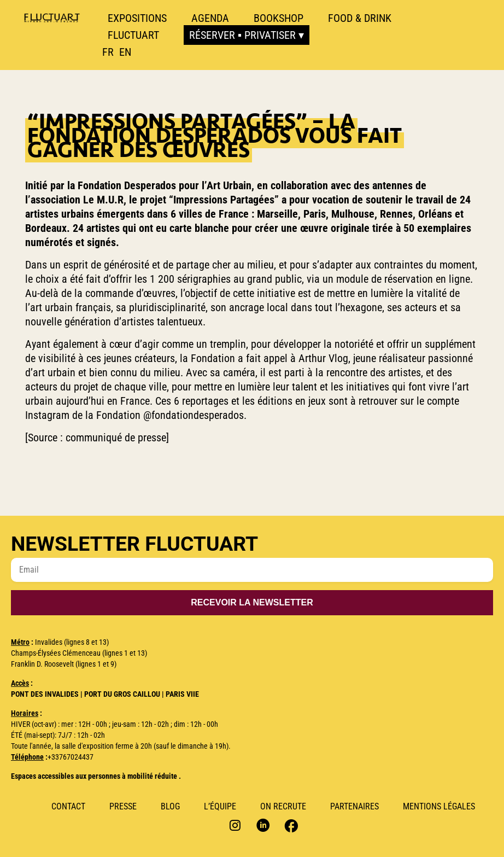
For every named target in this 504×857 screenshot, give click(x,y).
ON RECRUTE (283, 806)
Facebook (290, 825)
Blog (170, 806)
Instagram (236, 825)
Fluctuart (133, 35)
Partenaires (354, 806)
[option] (125, 52)
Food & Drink (360, 18)
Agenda (210, 18)
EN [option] (125, 52)
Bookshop (279, 18)
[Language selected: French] (119, 52)
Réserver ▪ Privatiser (242, 35)
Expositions (137, 18)
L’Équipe (220, 806)
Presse (123, 806)
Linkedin (263, 825)
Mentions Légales (439, 806)
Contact (68, 806)
